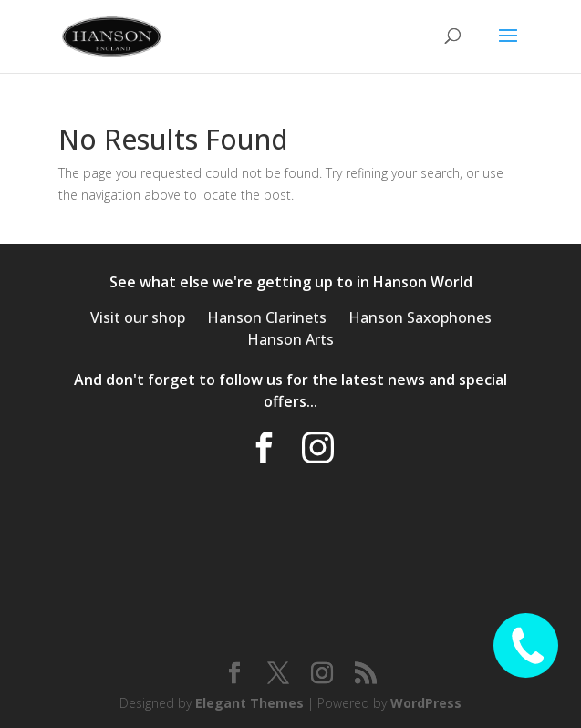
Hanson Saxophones (420, 317)
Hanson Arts (290, 339)
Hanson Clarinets (267, 317)
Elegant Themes (249, 703)
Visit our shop (138, 317)
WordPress (426, 703)
